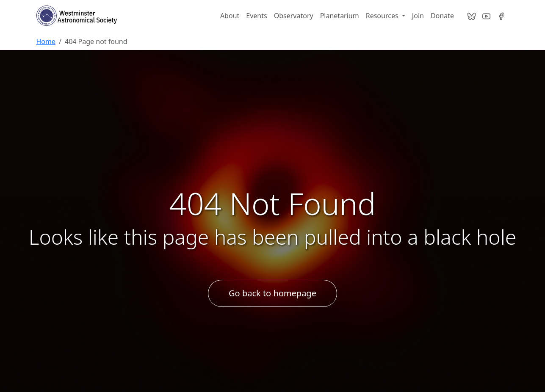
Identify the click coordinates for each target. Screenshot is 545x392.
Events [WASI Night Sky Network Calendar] (256, 16)
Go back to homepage (272, 293)
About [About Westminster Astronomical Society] (230, 16)
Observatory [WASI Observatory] (294, 16)
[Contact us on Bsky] (472, 16)
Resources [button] (383, 16)
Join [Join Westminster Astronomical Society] (418, 16)
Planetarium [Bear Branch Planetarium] (340, 16)
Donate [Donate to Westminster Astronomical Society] (442, 16)
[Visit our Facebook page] (501, 16)
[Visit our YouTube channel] (486, 16)
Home (46, 41)
